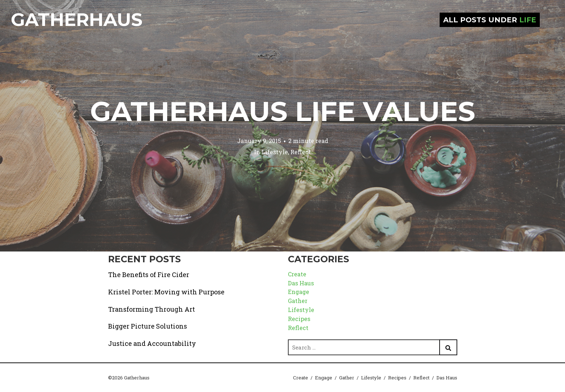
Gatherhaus (77, 20)
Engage (299, 292)
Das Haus (301, 283)
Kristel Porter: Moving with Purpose (166, 292)
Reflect (301, 152)
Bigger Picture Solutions (148, 326)
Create (297, 274)
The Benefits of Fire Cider (149, 275)
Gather (298, 301)
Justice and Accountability (152, 343)
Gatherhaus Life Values (283, 111)
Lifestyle (275, 152)
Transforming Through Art (152, 309)
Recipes (299, 319)
